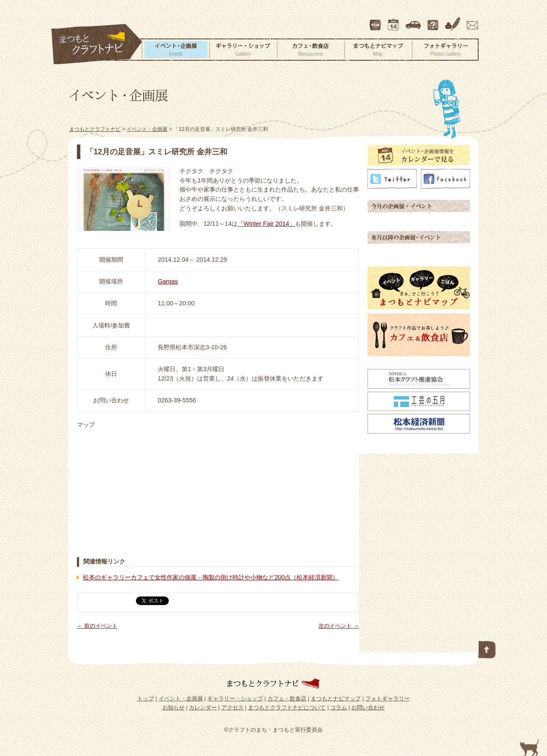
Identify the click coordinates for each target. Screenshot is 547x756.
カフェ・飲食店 (311, 50)
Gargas (168, 281)
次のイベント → (339, 626)
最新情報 (376, 21)
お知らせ (174, 707)
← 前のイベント (97, 626)
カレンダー (395, 21)
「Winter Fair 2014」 (266, 224)
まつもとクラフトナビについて (434, 21)
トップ (146, 698)
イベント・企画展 (176, 50)
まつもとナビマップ (378, 50)
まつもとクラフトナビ (97, 44)
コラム (454, 21)
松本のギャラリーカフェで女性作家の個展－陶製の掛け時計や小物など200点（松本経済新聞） (211, 577)
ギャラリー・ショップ (243, 50)
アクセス (414, 21)
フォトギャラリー (445, 50)
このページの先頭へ (487, 648)
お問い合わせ (471, 21)
